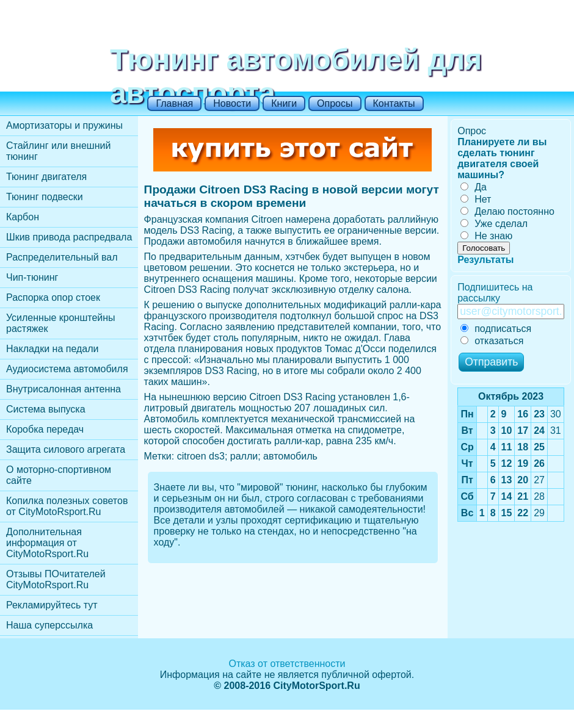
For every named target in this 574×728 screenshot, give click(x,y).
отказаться (492, 341)
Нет (476, 199)
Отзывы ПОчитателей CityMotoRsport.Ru (56, 579)
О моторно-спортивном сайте (59, 475)
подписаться (496, 329)
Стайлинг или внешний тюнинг (58, 151)
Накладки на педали (52, 349)
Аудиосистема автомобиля (67, 369)
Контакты (394, 103)
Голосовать (484, 248)
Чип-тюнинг (32, 277)
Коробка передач (45, 429)
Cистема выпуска (46, 409)
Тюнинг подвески (45, 197)
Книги (284, 103)
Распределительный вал (62, 257)
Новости (232, 103)
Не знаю (486, 236)
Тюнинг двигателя (46, 177)
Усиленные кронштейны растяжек (61, 323)
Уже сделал (494, 224)
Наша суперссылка (49, 625)
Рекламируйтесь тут (52, 605)
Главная (174, 103)
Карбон (23, 217)
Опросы (335, 103)
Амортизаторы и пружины (64, 125)
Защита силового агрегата (66, 449)
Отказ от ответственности (287, 664)
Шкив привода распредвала (69, 237)
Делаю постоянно (507, 211)
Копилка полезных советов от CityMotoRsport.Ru (67, 506)
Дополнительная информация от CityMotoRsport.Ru (47, 543)
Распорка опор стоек (53, 297)
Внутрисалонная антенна (64, 389)
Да (474, 187)
